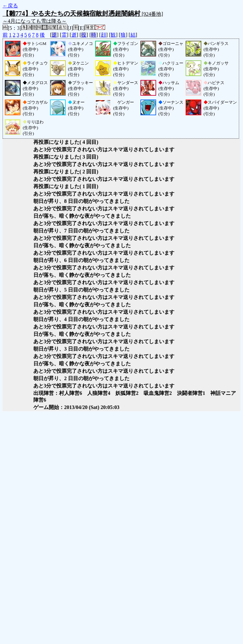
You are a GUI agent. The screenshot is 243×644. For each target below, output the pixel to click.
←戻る (10, 6)
